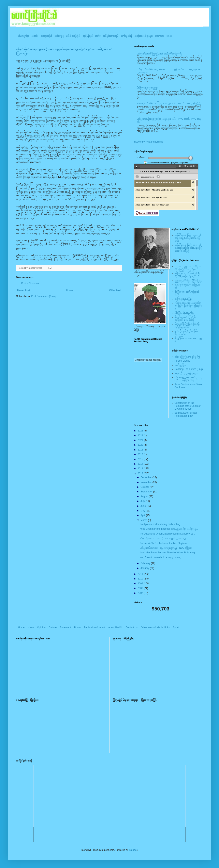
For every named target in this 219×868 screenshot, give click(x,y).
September (147, 492)
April (143, 515)
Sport (176, 627)
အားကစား (160, 36)
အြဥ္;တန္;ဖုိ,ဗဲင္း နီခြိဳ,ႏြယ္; (188, 281)
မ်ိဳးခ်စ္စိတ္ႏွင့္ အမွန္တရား (148, 88)
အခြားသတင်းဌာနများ (144, 36)
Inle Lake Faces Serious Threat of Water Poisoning (167, 553)
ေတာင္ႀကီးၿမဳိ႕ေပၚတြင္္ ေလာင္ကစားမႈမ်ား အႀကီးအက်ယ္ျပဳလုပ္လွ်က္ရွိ (169, 103)
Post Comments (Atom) (44, 296)
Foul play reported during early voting (160, 524)
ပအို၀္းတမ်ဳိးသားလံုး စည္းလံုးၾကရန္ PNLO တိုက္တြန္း (167, 548)
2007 (141, 593)
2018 (141, 450)
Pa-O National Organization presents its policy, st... (167, 534)
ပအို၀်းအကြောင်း (73, 36)
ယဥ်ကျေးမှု (59, 36)
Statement (65, 627)
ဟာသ (169, 36)
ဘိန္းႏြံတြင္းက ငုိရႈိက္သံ (187, 357)
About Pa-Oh (115, 627)
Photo (77, 627)
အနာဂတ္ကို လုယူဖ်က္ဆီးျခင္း (186, 373)
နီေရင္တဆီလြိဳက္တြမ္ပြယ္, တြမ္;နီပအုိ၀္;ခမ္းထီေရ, (187, 325)
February (146, 563)
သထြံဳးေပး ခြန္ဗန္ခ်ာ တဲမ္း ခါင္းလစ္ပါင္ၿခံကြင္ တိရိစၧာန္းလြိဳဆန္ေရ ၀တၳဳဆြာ (188, 248)
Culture (53, 627)
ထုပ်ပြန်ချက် (88, 36)
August (145, 496)
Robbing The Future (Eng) (189, 369)
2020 (141, 445)
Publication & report (94, 627)
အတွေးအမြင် (46, 36)
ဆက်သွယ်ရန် (126, 36)
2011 (141, 574)
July (143, 501)
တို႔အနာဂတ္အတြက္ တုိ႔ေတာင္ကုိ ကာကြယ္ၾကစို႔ (188, 379)
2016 (141, 454)
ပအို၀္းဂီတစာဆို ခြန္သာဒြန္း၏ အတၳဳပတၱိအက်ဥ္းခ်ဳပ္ (159, 54)
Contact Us (132, 627)
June (143, 506)
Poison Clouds (182, 361)
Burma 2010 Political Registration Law (186, 414)
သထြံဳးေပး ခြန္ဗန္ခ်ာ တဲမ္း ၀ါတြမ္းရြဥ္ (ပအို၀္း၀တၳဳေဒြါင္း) (188, 238)
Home (70, 290)
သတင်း (35, 36)
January (145, 568)
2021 (141, 440)
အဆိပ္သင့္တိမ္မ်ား (180, 365)
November (147, 482)
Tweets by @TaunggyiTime (148, 142)
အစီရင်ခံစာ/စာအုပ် (111, 36)
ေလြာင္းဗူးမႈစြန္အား (184, 299)
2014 (141, 464)
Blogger (133, 850)
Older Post (115, 290)
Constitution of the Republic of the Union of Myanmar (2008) (188, 406)
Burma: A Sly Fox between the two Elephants (164, 543)
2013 (141, 469)
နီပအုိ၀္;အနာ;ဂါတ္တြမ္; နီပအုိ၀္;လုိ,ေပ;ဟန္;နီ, (185, 318)
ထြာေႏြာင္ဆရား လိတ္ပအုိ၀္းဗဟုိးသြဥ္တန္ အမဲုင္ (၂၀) (188, 268)
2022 (141, 436)
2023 (141, 431)
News (31, 627)
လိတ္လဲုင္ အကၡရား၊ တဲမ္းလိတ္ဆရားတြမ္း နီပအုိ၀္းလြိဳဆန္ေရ (188, 306)
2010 (141, 579)
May (143, 511)
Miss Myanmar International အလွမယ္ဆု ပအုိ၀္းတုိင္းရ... (169, 529)
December (147, 477)
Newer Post (24, 290)
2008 (141, 588)
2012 (141, 473)
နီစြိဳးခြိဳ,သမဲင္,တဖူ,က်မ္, (184, 313)
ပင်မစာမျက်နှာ (23, 36)
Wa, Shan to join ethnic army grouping (160, 557)
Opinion (41, 627)
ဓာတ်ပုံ (98, 36)
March (144, 520)
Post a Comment (30, 283)
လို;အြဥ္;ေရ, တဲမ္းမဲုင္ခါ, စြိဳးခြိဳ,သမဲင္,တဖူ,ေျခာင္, (187, 275)
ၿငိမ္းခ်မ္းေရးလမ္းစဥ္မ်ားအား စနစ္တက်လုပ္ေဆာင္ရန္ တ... (166, 538)
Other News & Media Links (155, 627)
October (145, 487)
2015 (141, 459)
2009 (141, 584)
